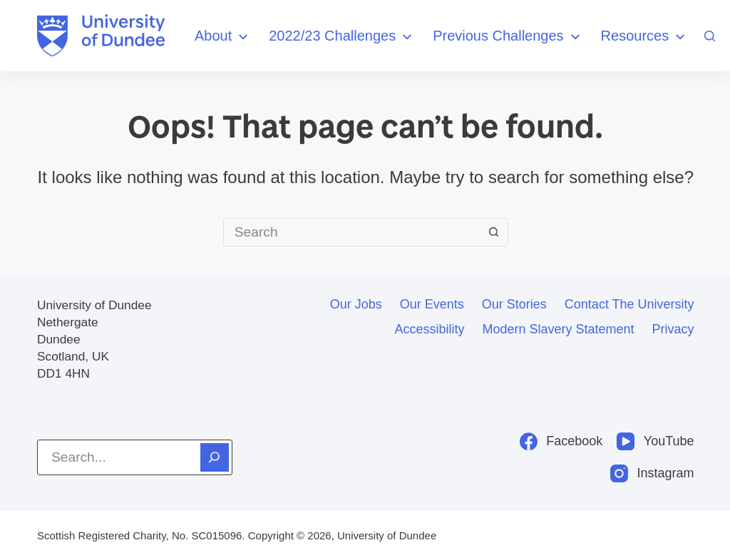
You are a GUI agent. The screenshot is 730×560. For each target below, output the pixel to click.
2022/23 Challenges (342, 37)
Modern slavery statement (558, 329)
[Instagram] (652, 473)
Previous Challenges (508, 37)
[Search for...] (351, 232)
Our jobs (356, 304)
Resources (645, 37)
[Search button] (494, 232)
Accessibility (429, 329)
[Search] (710, 36)
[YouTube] (655, 441)
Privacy (673, 329)
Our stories (514, 304)
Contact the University (629, 304)
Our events (432, 304)
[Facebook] (561, 441)
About (223, 37)
